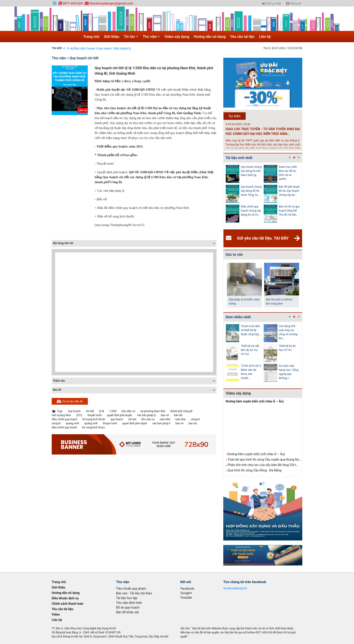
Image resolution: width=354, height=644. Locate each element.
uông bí (195, 419)
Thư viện (151, 37)
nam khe (180, 419)
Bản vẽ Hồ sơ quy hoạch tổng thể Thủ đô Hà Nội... (289, 211)
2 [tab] (294, 158)
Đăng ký (294, 4)
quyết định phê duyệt (119, 415)
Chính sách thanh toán (68, 604)
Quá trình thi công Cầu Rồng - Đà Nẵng (254, 470)
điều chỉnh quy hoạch (64, 419)
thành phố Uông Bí (182, 411)
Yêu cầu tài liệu (242, 37)
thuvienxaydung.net (235, 588)
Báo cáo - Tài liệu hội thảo (134, 593)
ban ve (180, 423)
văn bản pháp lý (146, 415)
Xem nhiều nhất (238, 317)
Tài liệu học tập (127, 598)
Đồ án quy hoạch (128, 607)
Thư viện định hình (129, 603)
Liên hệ (265, 37)
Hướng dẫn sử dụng (210, 37)
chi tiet (132, 419)
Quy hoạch (74, 411)
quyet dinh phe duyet (135, 423)
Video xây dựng (177, 37)
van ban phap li (161, 423)
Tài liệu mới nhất (239, 158)
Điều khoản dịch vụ (81, 48)
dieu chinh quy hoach (64, 427)
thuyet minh (110, 423)
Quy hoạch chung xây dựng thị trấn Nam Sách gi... (251, 171)
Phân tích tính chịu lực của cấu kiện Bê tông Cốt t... (263, 465)
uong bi (56, 423)
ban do (193, 423)
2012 (79, 415)
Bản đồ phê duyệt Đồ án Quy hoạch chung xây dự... (289, 191)
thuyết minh (95, 415)
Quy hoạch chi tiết (84, 58)
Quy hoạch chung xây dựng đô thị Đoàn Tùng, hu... (251, 191)
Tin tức (131, 37)
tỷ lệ (102, 411)
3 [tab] (299, 158)
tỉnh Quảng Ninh (61, 415)
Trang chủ (91, 37)
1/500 (113, 411)
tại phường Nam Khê (153, 411)
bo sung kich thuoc (94, 427)
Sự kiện (235, 116)
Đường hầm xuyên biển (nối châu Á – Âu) (255, 401)
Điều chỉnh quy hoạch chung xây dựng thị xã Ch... (251, 211)
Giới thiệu (112, 37)
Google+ (186, 593)
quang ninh (72, 423)
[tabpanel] (245, 195)
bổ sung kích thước (94, 419)
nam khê (165, 419)
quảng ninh (91, 423)
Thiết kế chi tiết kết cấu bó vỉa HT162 (250, 350)
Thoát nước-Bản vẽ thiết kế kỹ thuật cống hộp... (251, 330)
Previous (222, 195)
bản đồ (178, 415)
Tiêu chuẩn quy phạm (131, 589)
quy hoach (117, 419)
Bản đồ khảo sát (127, 612)
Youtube (186, 598)
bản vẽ (165, 415)
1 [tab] (290, 158)
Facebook (187, 589)
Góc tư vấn (234, 255)
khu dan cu (148, 419)
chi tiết (90, 411)
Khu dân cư (128, 411)
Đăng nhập (271, 4)
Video (56, 614)
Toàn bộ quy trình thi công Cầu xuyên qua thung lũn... (265, 459)
